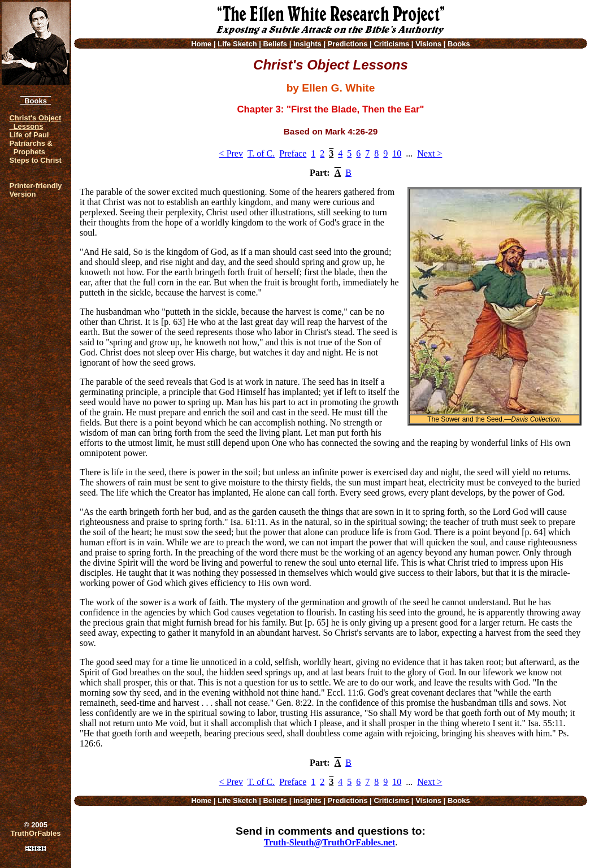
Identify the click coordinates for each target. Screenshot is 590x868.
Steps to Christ (35, 160)
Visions (428, 44)
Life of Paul (29, 135)
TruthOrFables (36, 833)
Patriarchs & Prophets (31, 147)
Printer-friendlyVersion (35, 190)
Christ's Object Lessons (35, 122)
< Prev (231, 153)
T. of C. (261, 153)
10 (397, 153)
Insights (307, 44)
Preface (293, 153)
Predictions (348, 44)
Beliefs (275, 44)
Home (201, 44)
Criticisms (391, 44)
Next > (430, 153)
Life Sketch (237, 44)
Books (36, 101)
